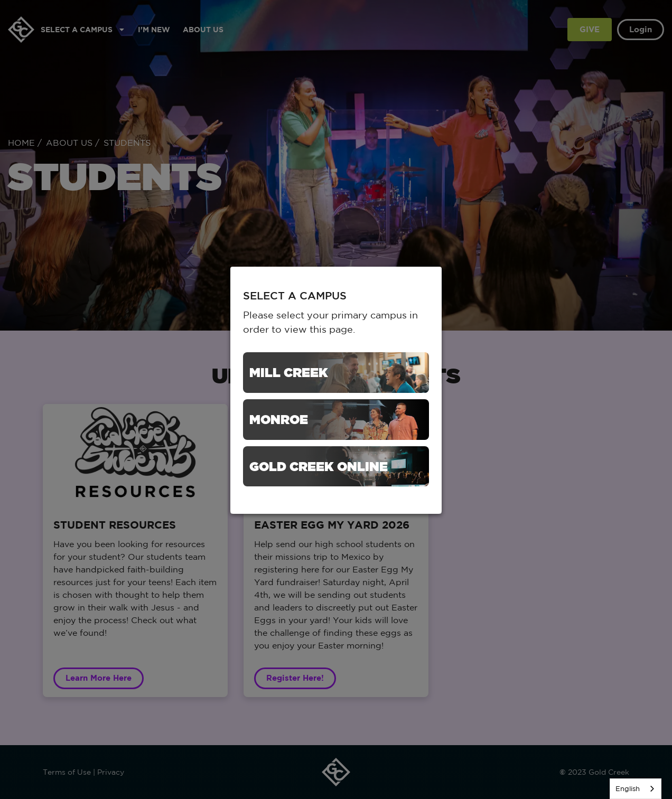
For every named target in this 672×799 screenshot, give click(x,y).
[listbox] (636, 789)
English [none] (628, 789)
